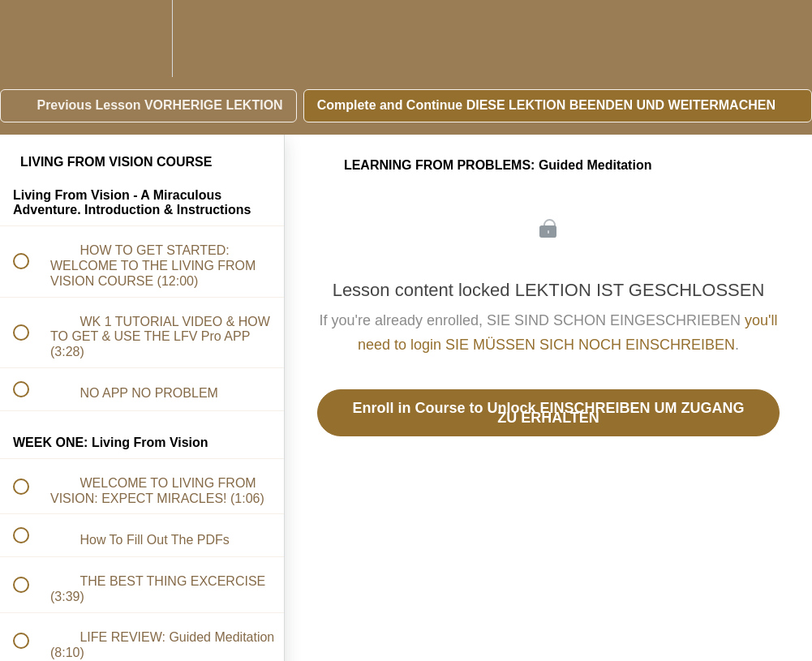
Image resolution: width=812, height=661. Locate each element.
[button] (30, 39)
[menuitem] (142, 39)
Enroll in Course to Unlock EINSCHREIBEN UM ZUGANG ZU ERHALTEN (548, 413)
